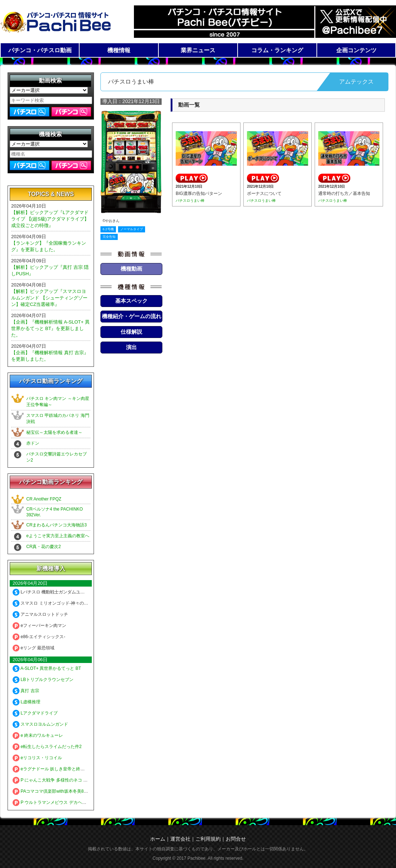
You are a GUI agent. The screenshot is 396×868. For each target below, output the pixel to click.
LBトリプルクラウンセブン (43, 680)
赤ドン (33, 443)
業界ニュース (198, 50)
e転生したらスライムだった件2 (47, 747)
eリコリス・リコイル (37, 758)
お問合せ (236, 839)
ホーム (158, 839)
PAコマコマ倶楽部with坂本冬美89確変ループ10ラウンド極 (73, 791)
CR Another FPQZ (44, 499)
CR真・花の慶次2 (44, 547)
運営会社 (180, 839)
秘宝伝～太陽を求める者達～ (54, 432)
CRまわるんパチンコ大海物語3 (57, 525)
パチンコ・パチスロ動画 (40, 50)
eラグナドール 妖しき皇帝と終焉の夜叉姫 (57, 769)
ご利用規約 (208, 839)
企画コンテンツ (356, 50)
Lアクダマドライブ (35, 713)
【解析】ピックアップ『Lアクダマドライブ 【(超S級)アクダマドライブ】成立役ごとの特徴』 (50, 219)
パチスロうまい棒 (190, 201)
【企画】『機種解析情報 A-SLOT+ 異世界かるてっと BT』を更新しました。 (50, 328)
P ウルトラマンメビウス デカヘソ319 (53, 802)
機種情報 (119, 50)
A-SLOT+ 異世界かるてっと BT (47, 668)
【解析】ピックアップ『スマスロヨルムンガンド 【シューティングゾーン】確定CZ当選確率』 (49, 298)
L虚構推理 (26, 702)
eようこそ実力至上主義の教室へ (58, 536)
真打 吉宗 (26, 691)
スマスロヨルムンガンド (40, 724)
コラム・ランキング (277, 50)
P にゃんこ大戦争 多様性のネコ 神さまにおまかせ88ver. (71, 780)
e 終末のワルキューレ (38, 735)
